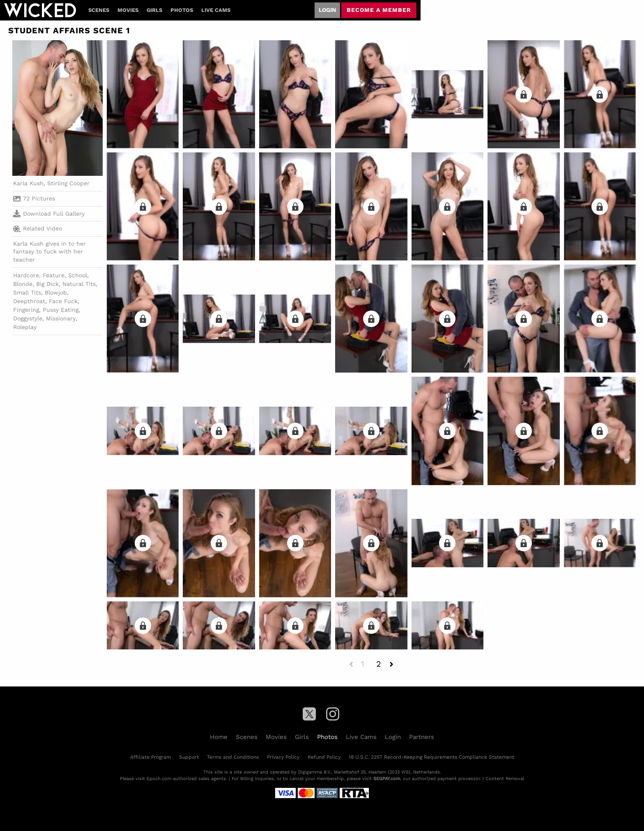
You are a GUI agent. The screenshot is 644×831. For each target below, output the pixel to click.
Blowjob (56, 292)
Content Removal (505, 779)
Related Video (38, 229)
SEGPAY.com (387, 779)
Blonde (23, 284)
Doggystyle (28, 318)
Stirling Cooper (68, 183)
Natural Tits (79, 284)
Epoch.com (159, 779)
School (78, 275)
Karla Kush (28, 183)
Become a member (379, 10)
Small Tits (27, 292)
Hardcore (26, 275)
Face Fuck (63, 301)
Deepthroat (29, 301)
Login (327, 10)
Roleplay (25, 327)
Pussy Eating (61, 310)
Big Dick (47, 284)
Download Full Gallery (49, 214)
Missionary (61, 318)
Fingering (26, 310)
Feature (54, 275)
